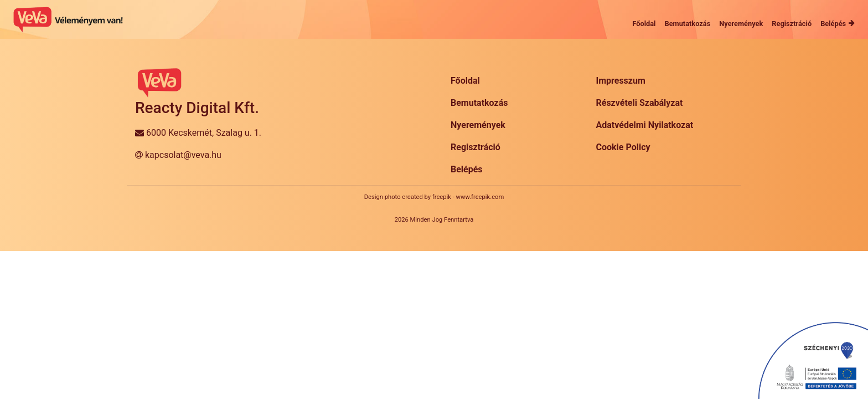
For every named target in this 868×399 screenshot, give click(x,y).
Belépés (467, 169)
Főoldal (465, 81)
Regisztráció (476, 147)
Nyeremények (478, 125)
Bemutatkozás (479, 103)
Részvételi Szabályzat (640, 103)
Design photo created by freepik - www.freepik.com (434, 197)
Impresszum (621, 81)
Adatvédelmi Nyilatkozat (645, 125)
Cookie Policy (623, 147)
